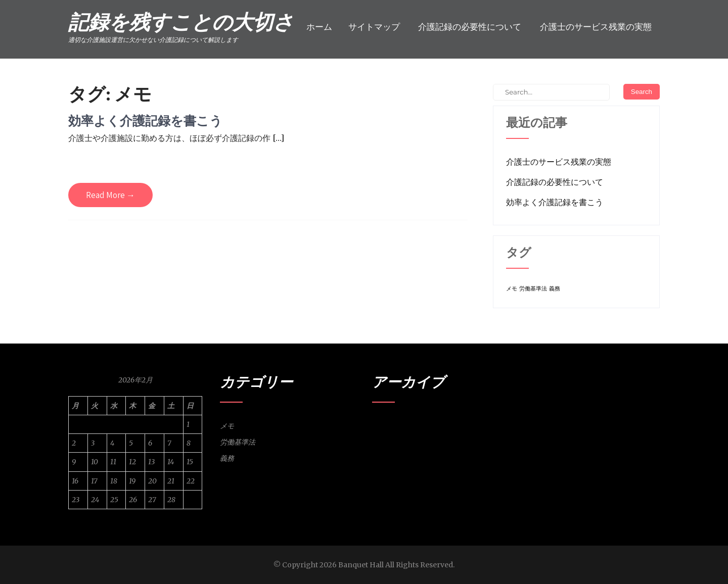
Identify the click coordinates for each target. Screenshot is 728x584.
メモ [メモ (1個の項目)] (512, 289)
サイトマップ (374, 27)
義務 (227, 458)
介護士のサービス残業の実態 (596, 27)
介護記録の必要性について (470, 27)
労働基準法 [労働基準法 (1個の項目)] (533, 289)
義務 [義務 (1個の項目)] (555, 289)
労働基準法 (238, 442)
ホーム (319, 27)
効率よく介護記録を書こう (145, 120)
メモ (227, 426)
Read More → (110, 195)
